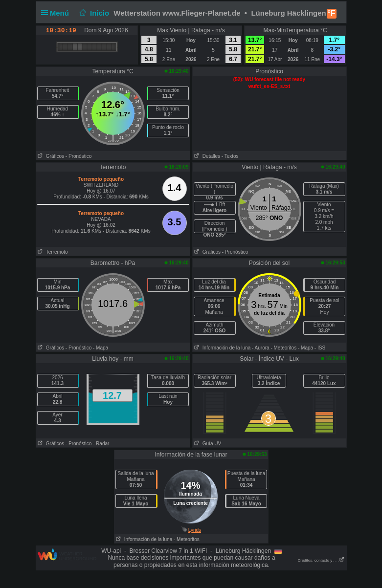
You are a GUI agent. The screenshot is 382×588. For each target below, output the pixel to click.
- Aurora (261, 348)
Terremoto (52, 252)
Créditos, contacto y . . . (321, 560)
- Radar (101, 444)
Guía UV (207, 444)
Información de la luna (222, 348)
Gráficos (50, 156)
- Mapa (101, 348)
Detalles (206, 156)
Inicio (93, 13)
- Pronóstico (79, 156)
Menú (57, 13)
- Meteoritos (283, 348)
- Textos (230, 156)
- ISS (320, 348)
